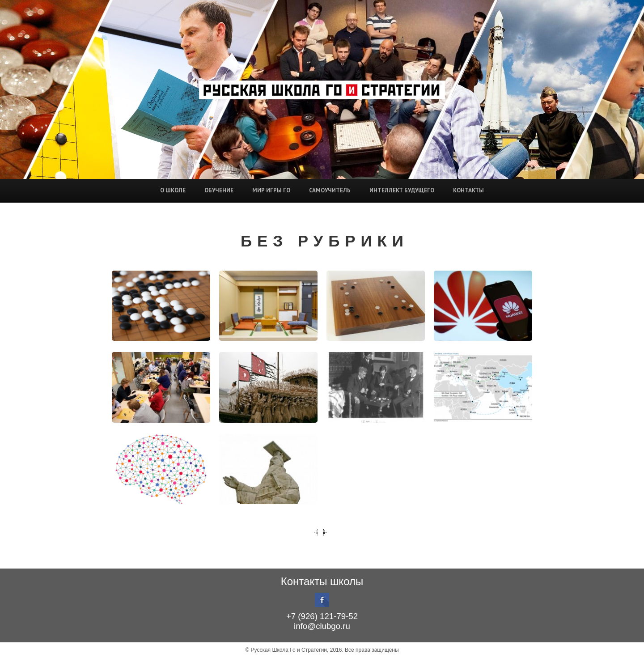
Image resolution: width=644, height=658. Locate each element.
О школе (173, 190)
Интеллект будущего (402, 190)
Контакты (468, 190)
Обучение (219, 190)
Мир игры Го (271, 190)
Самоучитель (330, 190)
